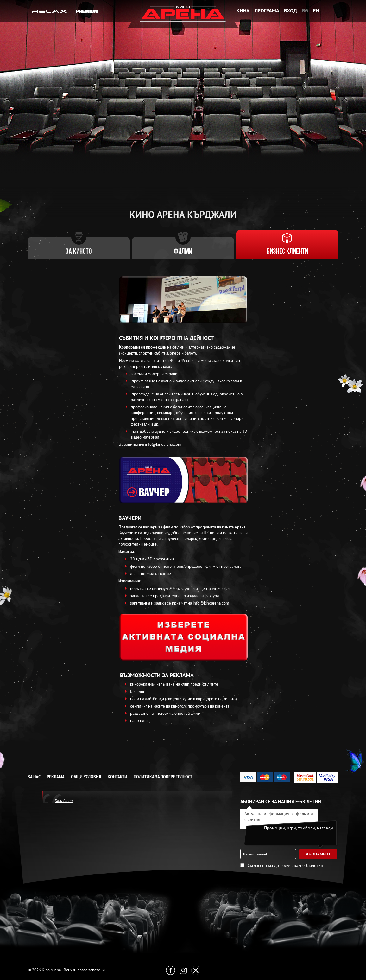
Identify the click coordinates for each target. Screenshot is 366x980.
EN (316, 11)
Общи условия (86, 777)
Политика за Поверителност (163, 777)
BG (305, 11)
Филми (183, 252)
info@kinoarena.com (163, 444)
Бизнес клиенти (287, 252)
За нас (34, 777)
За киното (79, 252)
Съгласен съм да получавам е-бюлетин (285, 865)
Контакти (117, 777)
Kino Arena (64, 800)
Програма (267, 11)
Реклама (56, 777)
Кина (243, 11)
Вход (290, 11)
